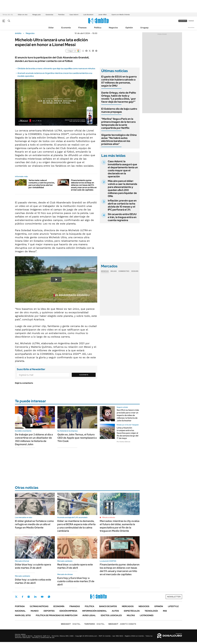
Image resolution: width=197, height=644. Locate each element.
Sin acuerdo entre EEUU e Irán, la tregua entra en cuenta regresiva (122, 217)
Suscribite (84, 375)
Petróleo (61, 15)
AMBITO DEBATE (122, 624)
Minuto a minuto (109, 517)
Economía (66, 28)
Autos (115, 611)
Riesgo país (36, 15)
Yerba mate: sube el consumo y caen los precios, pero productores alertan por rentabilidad (42, 184)
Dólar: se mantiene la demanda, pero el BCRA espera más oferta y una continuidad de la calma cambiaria (76, 526)
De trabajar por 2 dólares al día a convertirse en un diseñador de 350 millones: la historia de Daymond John (34, 439)
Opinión (129, 28)
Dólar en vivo (23, 15)
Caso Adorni (74, 15)
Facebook (22, 597)
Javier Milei (102, 15)
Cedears (135, 271)
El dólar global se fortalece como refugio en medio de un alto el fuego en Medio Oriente (34, 524)
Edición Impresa (68, 611)
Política (98, 28)
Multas (131, 615)
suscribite (183, 21)
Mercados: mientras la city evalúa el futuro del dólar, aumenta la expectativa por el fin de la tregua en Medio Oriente (120, 526)
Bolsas (114, 271)
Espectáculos (132, 611)
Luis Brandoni (88, 15)
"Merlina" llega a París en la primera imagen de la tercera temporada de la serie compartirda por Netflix (118, 123)
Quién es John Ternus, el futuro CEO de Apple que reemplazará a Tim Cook (77, 438)
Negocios (113, 28)
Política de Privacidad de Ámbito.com (57, 615)
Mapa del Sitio (23, 615)
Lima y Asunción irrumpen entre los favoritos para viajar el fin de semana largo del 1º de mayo (128, 433)
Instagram (29, 597)
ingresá (191, 21)
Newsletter (191, 27)
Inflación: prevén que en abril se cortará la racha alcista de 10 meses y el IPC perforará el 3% (122, 205)
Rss (165, 611)
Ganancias (49, 15)
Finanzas (82, 28)
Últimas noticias (39, 606)
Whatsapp (49, 597)
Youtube (42, 597)
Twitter (16, 597)
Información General (95, 611)
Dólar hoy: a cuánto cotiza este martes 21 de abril (33, 581)
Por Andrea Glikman (124, 442)
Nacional (20, 611)
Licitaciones (147, 615)
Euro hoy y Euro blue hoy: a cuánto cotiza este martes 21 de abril (76, 581)
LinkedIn (35, 597)
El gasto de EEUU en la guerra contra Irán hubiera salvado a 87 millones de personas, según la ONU (119, 81)
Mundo (35, 611)
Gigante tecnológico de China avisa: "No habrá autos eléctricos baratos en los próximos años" (119, 139)
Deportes (49, 611)
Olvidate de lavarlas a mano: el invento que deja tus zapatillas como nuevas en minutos (56, 68)
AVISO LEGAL (89, 615)
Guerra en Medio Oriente (121, 15)
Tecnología (151, 611)
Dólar (51, 28)
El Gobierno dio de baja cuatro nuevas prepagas (119, 110)
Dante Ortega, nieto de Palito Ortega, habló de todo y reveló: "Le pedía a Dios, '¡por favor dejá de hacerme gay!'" (119, 97)
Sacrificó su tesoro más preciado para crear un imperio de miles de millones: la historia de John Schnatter (128, 415)
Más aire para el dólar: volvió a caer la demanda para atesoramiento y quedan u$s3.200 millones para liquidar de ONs (122, 189)
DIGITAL (71, 624)
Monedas (105, 271)
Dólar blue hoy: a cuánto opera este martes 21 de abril (33, 566)
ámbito (18, 33)
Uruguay (144, 28)
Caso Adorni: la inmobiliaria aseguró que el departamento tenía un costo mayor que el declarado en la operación (123, 169)
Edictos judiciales (111, 615)
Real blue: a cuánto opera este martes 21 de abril (75, 566)
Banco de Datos (108, 606)
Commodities (124, 271)
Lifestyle (173, 606)
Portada (20, 606)
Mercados (128, 606)
